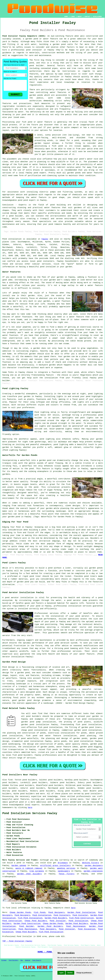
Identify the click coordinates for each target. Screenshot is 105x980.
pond (32, 63)
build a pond (14, 863)
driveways (63, 863)
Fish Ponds (40, 912)
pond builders (33, 716)
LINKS (73, 17)
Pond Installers (62, 915)
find (10, 780)
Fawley (45, 239)
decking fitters (90, 863)
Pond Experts (37, 960)
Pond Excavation (87, 929)
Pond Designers (56, 912)
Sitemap (4, 960)
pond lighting (47, 439)
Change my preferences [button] (84, 973)
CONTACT (87, 17)
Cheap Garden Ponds (20, 912)
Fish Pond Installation (30, 918)
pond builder (16, 216)
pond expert (29, 200)
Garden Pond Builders (56, 918)
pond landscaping (11, 744)
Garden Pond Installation (81, 912)
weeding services (66, 868)
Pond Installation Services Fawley (30, 813)
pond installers (46, 261)
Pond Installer (80, 915)
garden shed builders (29, 874)
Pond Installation (42, 915)
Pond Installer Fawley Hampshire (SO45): (24, 36)
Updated (27, 960)
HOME (66, 17)
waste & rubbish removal (29, 868)
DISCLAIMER (97, 17)
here (30, 808)
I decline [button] (70, 973)
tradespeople (9, 877)
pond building (58, 205)
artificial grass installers (55, 866)
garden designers (94, 866)
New (22, 960)
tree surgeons (37, 871)
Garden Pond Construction (27, 924)
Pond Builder (27, 926)
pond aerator (12, 598)
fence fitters (67, 874)
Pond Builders (14, 960)
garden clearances (93, 871)
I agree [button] (61, 973)
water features (21, 799)
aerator (6, 635)
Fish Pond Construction (81, 918)
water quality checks (77, 744)
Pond (5, 239)
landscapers (64, 871)
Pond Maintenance (76, 926)
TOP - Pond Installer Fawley (17, 941)
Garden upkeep (19, 866)
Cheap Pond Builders (36, 921)
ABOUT (80, 17)
